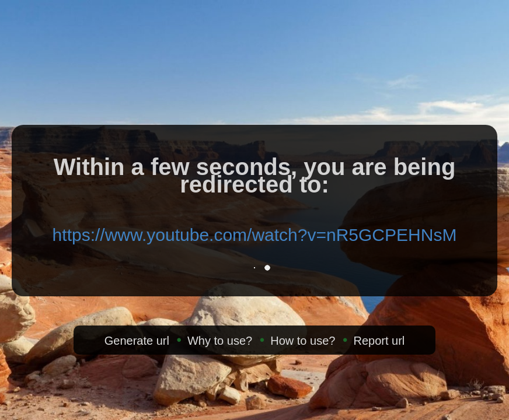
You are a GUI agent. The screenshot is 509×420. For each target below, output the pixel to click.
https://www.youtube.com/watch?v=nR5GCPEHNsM (255, 235)
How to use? (303, 341)
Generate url (137, 341)
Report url (379, 341)
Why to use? (220, 341)
